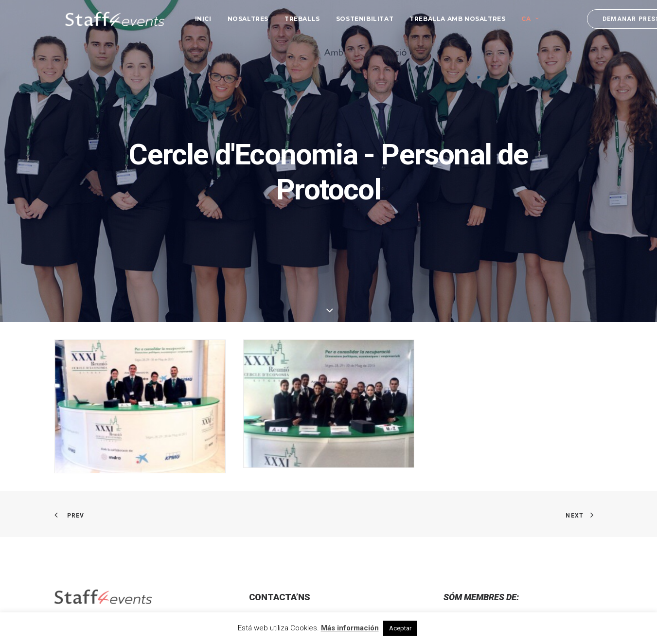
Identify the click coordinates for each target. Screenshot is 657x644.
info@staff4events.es (292, 568)
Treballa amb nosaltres (447, 16)
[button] (66, 523)
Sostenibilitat (354, 16)
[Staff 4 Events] (104, 16)
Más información (350, 628)
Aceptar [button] (400, 628)
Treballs (292, 16)
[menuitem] (193, 16)
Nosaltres (237, 16)
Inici (193, 16)
